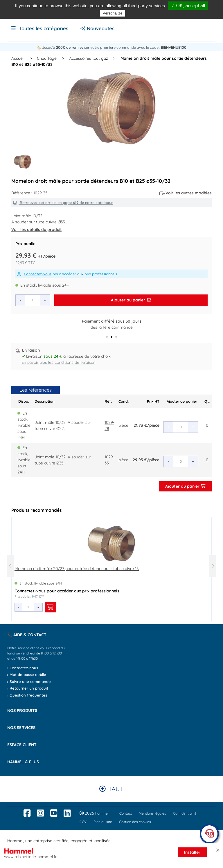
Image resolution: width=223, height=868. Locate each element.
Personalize (113, 13)
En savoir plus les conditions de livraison (59, 362)
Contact (126, 813)
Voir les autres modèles (186, 193)
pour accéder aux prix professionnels (67, 274)
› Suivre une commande (29, 681)
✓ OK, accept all (188, 6)
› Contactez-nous (23, 668)
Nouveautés (97, 28)
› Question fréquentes (27, 695)
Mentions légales (152, 813)
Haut (111, 789)
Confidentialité (185, 813)
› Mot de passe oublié (27, 674)
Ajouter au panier (131, 300)
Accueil (18, 58)
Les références (36, 390)
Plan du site (103, 822)
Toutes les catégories (40, 28)
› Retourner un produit (28, 688)
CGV (83, 822)
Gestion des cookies (135, 822)
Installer (192, 852)
